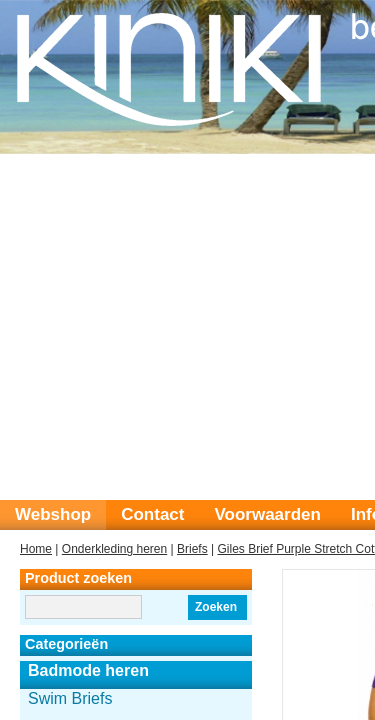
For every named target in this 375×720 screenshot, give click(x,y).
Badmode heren (88, 670)
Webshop (53, 514)
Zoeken (216, 607)
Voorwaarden (267, 514)
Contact (152, 514)
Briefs (192, 549)
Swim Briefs (70, 698)
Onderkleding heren (114, 549)
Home (36, 549)
